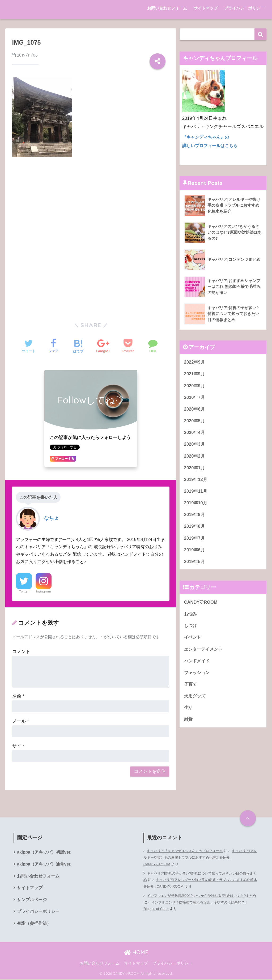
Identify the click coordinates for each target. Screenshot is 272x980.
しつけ (191, 628)
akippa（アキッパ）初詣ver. (44, 852)
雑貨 (189, 723)
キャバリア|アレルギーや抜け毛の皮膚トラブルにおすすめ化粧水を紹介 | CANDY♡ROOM (200, 857)
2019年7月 (195, 540)
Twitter (24, 591)
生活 (189, 711)
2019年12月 (196, 480)
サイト (19, 746)
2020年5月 (195, 421)
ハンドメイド (198, 663)
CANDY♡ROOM (201, 604)
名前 (18, 696)
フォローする (63, 459)
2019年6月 (195, 551)
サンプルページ (32, 900)
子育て (191, 687)
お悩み (191, 616)
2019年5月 (195, 563)
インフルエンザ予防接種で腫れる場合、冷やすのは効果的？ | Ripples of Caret (198, 906)
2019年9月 (195, 516)
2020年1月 (195, 468)
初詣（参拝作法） (34, 924)
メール (20, 721)
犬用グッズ (195, 699)
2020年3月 (195, 444)
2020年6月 (195, 409)
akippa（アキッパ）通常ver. (44, 864)
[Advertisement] (91, 201)
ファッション (198, 675)
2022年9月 (195, 361)
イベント (193, 640)
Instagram (44, 591)
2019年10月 (196, 504)
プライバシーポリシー (244, 8)
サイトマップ (206, 8)
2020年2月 (195, 456)
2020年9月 (195, 385)
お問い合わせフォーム (167, 8)
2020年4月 (195, 433)
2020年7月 (195, 397)
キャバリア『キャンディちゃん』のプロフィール (188, 851)
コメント (21, 652)
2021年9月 (195, 373)
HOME (136, 953)
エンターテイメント (204, 652)
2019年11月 (196, 492)
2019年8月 (195, 528)
